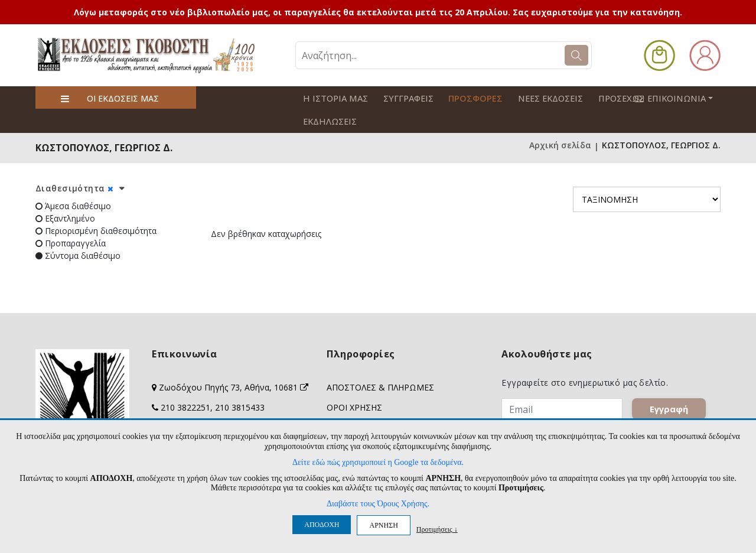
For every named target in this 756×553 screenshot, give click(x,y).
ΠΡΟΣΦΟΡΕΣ (467, 98)
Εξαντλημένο (65, 194)
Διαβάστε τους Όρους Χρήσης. (378, 504)
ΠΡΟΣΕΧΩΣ (607, 98)
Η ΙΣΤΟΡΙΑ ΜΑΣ (333, 98)
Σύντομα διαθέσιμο (78, 231)
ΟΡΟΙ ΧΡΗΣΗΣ (354, 383)
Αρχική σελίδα (560, 122)
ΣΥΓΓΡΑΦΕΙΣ (403, 98)
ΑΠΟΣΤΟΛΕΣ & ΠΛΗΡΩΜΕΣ (380, 363)
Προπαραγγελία (71, 219)
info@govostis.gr (195, 403)
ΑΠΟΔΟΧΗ (322, 525)
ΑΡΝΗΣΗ (383, 525)
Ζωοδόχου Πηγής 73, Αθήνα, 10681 (234, 363)
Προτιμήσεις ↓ (437, 529)
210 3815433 (240, 383)
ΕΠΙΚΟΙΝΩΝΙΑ (682, 97)
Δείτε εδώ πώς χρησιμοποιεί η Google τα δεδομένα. (378, 462)
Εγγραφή (669, 385)
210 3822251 (185, 383)
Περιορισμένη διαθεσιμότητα (96, 206)
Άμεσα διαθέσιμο (73, 182)
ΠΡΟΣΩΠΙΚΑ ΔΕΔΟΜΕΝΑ (376, 403)
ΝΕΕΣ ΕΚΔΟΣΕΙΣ (538, 98)
